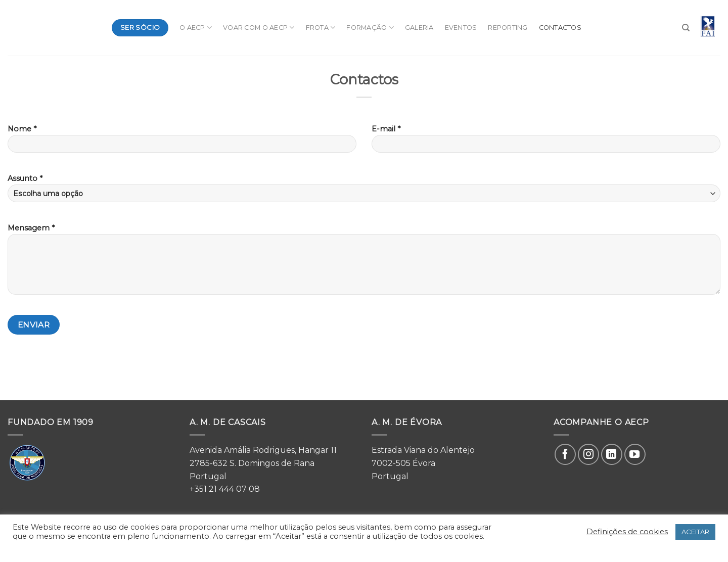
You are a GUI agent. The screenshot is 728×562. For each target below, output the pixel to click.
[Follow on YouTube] (635, 454)
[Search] (686, 28)
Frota (321, 28)
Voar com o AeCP (259, 28)
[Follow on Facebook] (565, 454)
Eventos (461, 28)
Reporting (508, 28)
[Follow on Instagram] (588, 454)
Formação (370, 28)
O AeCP (196, 28)
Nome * (182, 142)
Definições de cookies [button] (627, 532)
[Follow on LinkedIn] (612, 454)
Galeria (419, 28)
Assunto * (364, 188)
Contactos (560, 28)
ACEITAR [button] (695, 532)
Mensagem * (364, 263)
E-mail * (546, 142)
